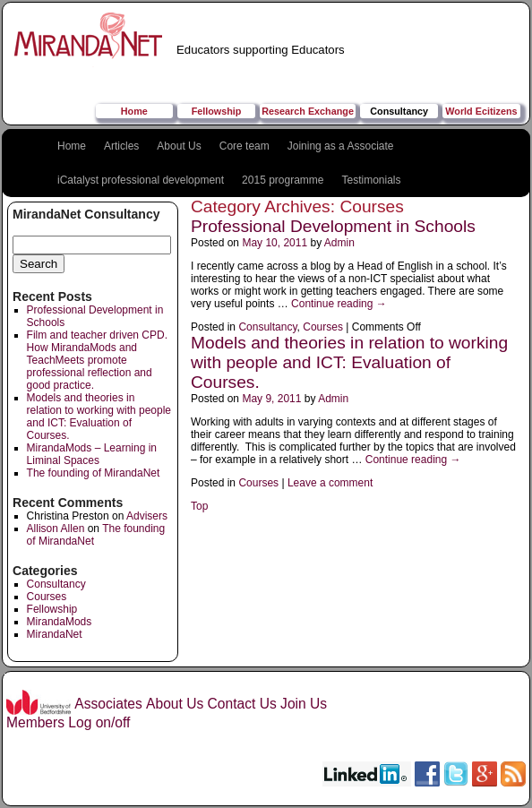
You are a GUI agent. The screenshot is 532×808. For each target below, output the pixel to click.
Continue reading (339, 304)
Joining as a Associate (341, 146)
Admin (339, 243)
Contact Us (242, 704)
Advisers (147, 516)
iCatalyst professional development (141, 180)
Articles (121, 146)
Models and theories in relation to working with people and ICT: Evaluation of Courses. (99, 417)
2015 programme (283, 180)
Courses (47, 597)
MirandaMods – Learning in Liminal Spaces (92, 454)
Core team (245, 146)
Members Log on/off (68, 722)
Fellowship (217, 111)
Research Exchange (308, 111)
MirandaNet (55, 634)
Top (199, 506)
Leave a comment (330, 483)
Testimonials (372, 180)
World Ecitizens (481, 111)
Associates (108, 704)
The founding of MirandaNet (94, 473)
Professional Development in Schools (333, 226)
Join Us (304, 704)
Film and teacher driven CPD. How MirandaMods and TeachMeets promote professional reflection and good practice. (97, 360)
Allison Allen (56, 529)
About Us (179, 146)
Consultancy (399, 111)
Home (134, 111)
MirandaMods (60, 622)
